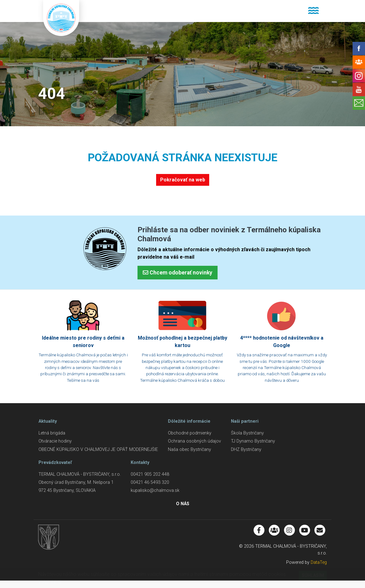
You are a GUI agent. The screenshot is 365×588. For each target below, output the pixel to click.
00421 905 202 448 (150, 474)
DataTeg (319, 562)
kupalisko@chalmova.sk (155, 490)
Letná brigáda (52, 433)
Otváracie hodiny (55, 441)
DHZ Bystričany (246, 450)
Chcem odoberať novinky (178, 273)
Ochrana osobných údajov (194, 441)
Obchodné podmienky (190, 433)
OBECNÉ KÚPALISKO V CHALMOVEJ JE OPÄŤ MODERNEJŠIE (98, 450)
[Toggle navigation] (313, 11)
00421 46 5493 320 (150, 482)
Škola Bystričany (247, 433)
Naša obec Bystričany (189, 450)
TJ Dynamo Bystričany (253, 441)
